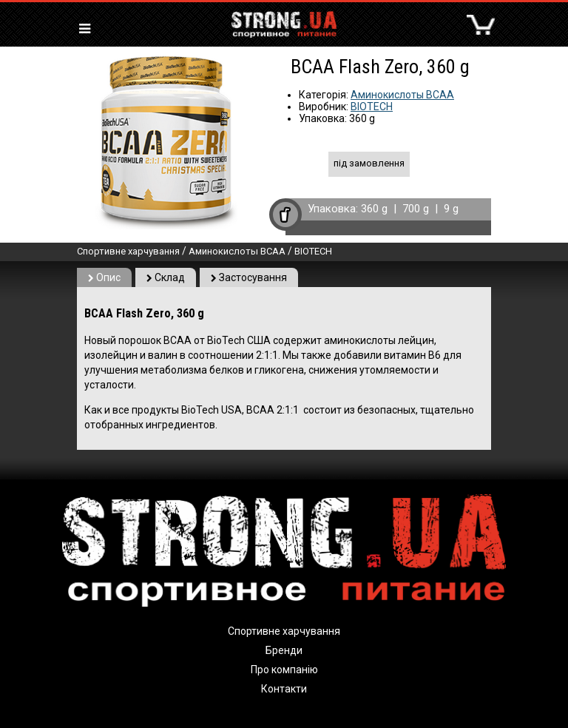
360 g (374, 209)
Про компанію (284, 670)
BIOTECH (372, 107)
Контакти (284, 689)
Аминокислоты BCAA (402, 95)
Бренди (284, 650)
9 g (451, 209)
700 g (416, 209)
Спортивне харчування (128, 251)
